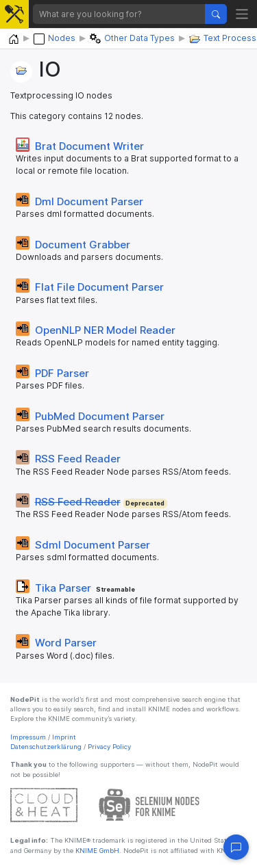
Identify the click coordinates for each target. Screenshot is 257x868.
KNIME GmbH (96, 851)
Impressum (28, 737)
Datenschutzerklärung (46, 747)
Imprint (64, 737)
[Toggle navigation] (242, 14)
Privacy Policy (109, 747)
